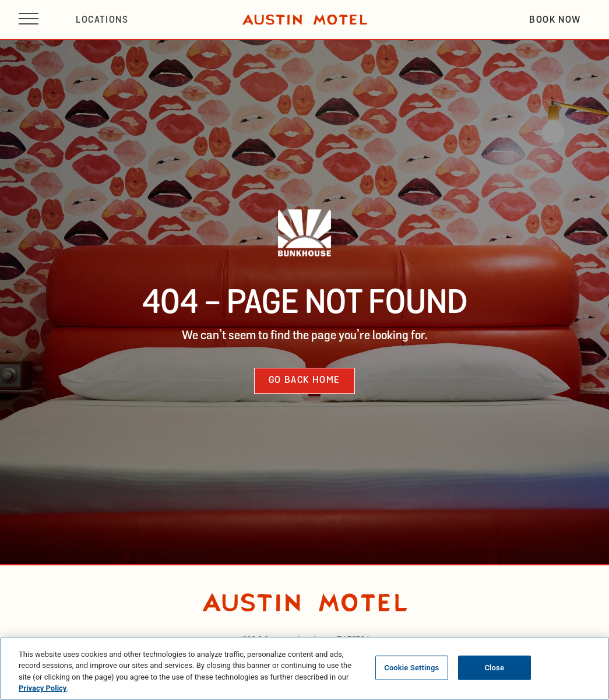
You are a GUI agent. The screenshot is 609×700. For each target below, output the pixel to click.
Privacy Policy (43, 688)
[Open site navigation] (29, 20)
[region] (304, 669)
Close (494, 668)
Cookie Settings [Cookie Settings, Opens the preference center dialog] (411, 668)
